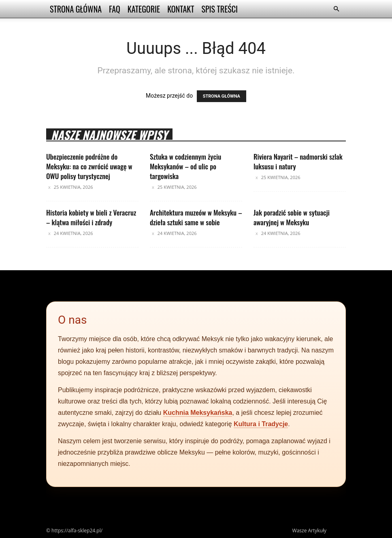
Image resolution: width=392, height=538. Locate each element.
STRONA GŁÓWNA (222, 96)
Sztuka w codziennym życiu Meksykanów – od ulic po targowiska (185, 166)
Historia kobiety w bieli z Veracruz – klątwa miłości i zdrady (91, 217)
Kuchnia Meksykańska (198, 413)
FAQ (115, 9)
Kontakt (181, 9)
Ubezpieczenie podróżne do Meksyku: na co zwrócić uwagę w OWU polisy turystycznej (89, 166)
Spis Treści (219, 9)
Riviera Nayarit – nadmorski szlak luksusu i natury (298, 161)
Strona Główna (76, 9)
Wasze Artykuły (309, 531)
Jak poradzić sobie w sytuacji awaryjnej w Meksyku (292, 217)
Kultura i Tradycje (261, 424)
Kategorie (144, 9)
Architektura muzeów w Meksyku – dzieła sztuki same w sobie (196, 217)
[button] (336, 9)
